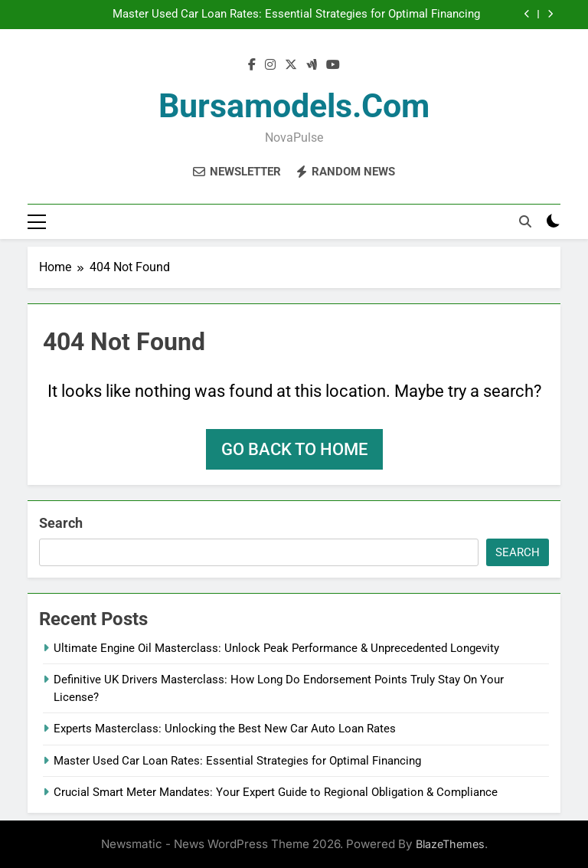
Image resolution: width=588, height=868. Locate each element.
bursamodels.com (294, 106)
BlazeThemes (450, 844)
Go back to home (294, 449)
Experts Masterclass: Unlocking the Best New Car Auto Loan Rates (225, 729)
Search (61, 523)
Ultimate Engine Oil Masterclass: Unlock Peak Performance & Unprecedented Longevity (276, 648)
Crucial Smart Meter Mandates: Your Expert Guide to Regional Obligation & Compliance (276, 792)
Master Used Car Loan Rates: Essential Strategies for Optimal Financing (296, 15)
